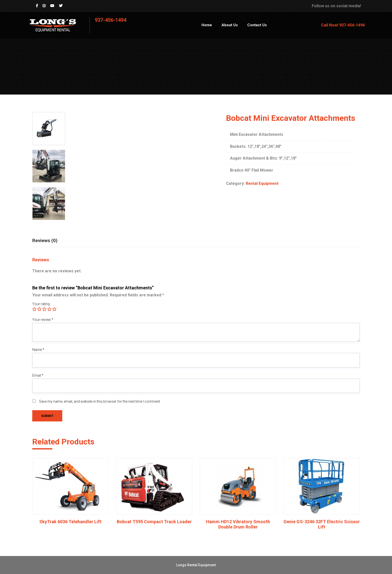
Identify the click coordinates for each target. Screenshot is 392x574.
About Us (230, 25)
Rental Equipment (262, 183)
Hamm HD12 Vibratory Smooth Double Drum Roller (238, 524)
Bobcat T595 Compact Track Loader (154, 522)
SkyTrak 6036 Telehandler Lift (70, 522)
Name (38, 350)
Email (38, 375)
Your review (43, 320)
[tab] (49, 239)
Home (207, 25)
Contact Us (257, 25)
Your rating (41, 304)
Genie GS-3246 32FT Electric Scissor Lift (322, 524)
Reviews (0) (45, 240)
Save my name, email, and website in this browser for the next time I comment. (100, 401)
